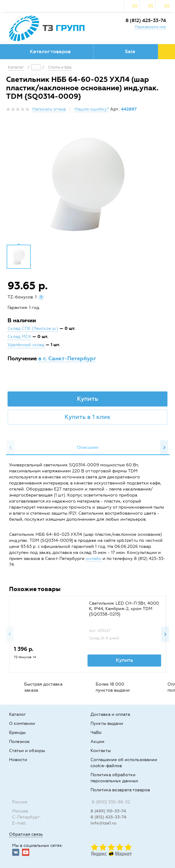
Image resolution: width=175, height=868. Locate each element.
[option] (87, 184)
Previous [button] (11, 448)
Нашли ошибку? (92, 109)
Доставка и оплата (110, 714)
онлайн (94, 559)
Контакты (101, 751)
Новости (18, 760)
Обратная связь (26, 834)
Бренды (17, 733)
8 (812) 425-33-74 (146, 20)
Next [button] (164, 448)
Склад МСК (19, 337)
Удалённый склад (26, 345)
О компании (22, 723)
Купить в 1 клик (87, 417)
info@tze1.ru (103, 823)
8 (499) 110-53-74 (108, 811)
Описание (88, 447)
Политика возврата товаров (120, 790)
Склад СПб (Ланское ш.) (33, 328)
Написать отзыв (49, 109)
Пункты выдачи (107, 723)
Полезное (19, 742)
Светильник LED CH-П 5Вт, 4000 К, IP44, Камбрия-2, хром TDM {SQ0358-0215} (124, 609)
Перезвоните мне (150, 27)
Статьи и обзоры (27, 751)
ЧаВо (96, 733)
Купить (87, 399)
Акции (97, 742)
